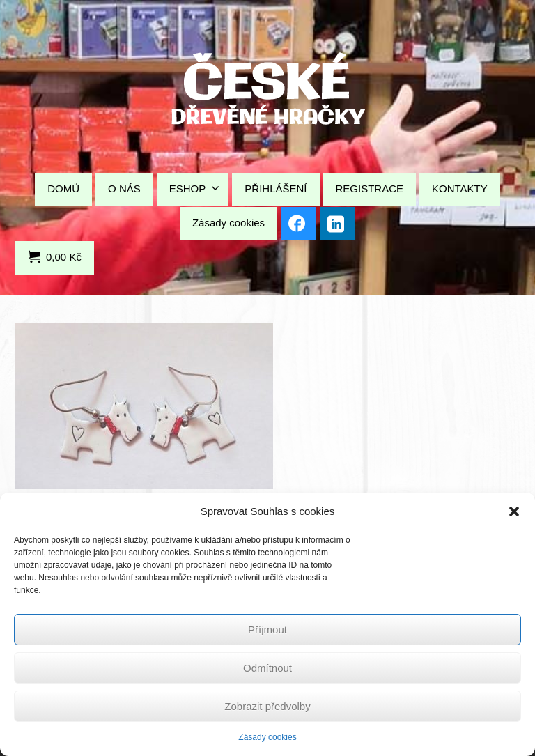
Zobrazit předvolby (267, 706)
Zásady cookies (267, 737)
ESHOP (195, 188)
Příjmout (267, 630)
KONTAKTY (460, 188)
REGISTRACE (370, 188)
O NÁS (124, 188)
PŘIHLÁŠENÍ (276, 188)
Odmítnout (267, 668)
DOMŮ (63, 188)
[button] (514, 511)
